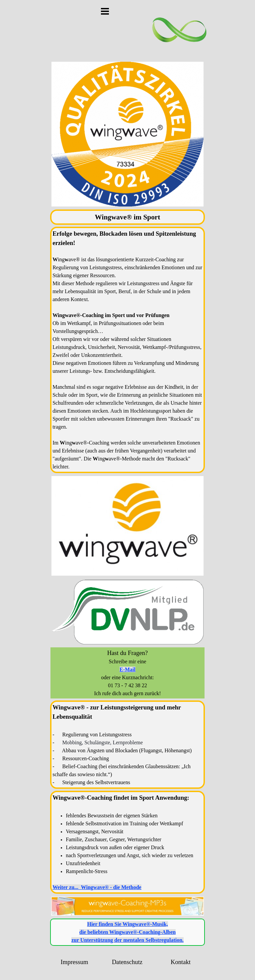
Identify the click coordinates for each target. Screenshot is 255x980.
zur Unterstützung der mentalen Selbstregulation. (127, 940)
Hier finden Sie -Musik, (127, 924)
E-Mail (127, 669)
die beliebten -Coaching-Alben (128, 932)
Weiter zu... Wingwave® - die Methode (97, 887)
